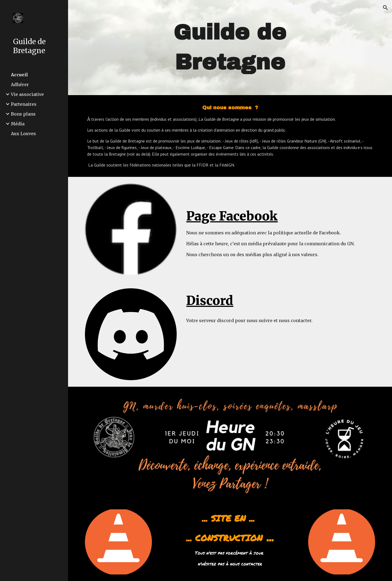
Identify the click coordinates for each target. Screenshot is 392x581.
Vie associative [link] (27, 94)
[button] (385, 8)
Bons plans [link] (23, 114)
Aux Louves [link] (23, 134)
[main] (230, 48)
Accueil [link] (19, 75)
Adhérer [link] (20, 84)
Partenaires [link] (24, 104)
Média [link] (18, 124)
